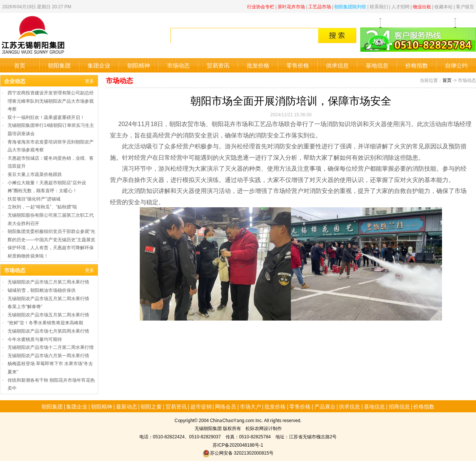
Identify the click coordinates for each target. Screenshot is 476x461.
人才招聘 (400, 6)
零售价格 (298, 65)
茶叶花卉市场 (291, 6)
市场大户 (250, 406)
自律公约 (456, 65)
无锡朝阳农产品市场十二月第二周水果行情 (51, 347)
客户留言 (465, 6)
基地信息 (377, 65)
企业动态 (15, 81)
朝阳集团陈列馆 (350, 6)
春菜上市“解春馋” (25, 306)
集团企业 (99, 65)
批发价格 (258, 65)
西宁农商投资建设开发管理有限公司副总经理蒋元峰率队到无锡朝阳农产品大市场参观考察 (51, 100)
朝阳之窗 (151, 406)
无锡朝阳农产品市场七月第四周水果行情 (48, 331)
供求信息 (337, 65)
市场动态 (178, 65)
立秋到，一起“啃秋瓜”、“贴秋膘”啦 (42, 206)
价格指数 (417, 65)
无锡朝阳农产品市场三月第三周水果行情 (48, 281)
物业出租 (422, 6)
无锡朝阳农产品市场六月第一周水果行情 (48, 355)
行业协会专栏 (261, 6)
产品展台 (325, 406)
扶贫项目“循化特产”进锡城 (34, 198)
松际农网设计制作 (264, 428)
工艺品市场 (320, 6)
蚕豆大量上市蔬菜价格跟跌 (35, 174)
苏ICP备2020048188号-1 (238, 445)
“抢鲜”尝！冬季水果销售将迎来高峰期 (45, 322)
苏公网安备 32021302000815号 (238, 453)
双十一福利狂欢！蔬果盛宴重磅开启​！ (46, 117)
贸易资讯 (218, 65)
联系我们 (379, 6)
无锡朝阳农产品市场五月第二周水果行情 (48, 298)
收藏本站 (444, 6)
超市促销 (201, 406)
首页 (20, 65)
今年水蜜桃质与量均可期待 (35, 339)
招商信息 (399, 406)
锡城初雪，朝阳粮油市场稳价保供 (42, 290)
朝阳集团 (59, 65)
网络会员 (226, 406)
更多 (90, 81)
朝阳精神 (139, 65)
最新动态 (127, 406)
